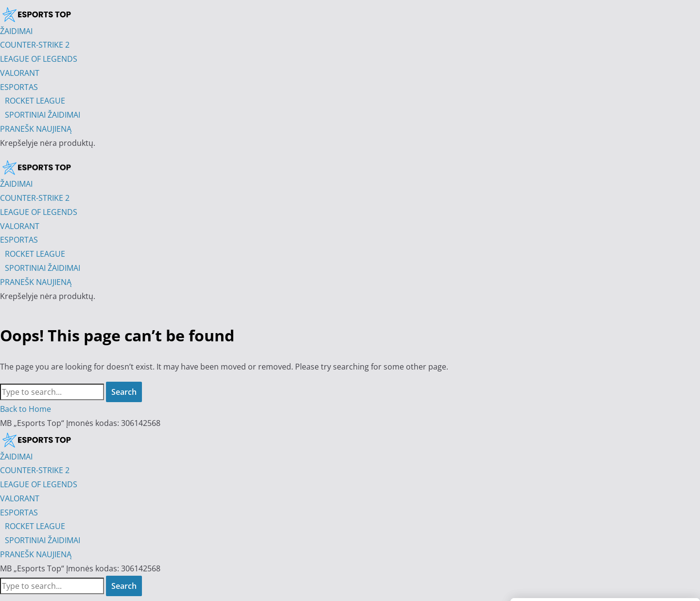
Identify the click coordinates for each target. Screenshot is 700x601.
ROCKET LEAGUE (35, 526)
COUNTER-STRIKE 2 (35, 470)
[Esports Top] (36, 167)
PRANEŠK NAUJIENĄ (36, 554)
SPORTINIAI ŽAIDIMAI (43, 540)
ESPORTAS (19, 513)
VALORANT (20, 498)
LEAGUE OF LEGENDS (39, 484)
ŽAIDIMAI (16, 457)
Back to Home (26, 409)
